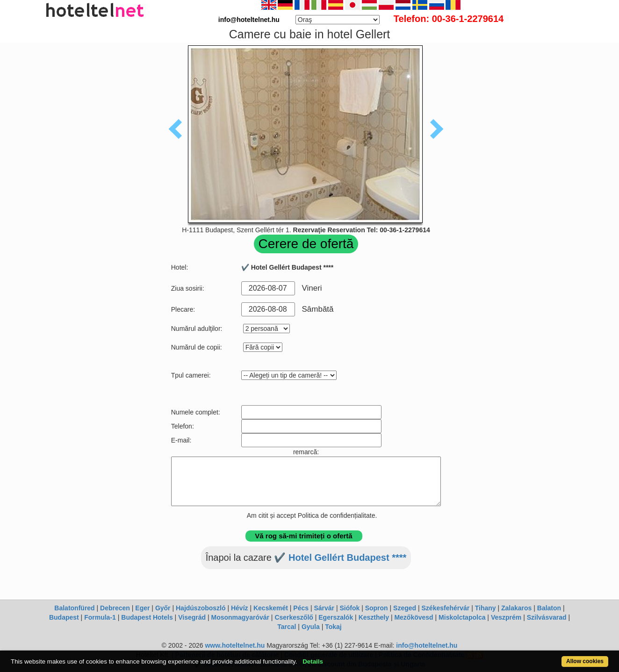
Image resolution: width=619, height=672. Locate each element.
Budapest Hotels (147, 617)
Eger (142, 608)
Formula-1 (100, 617)
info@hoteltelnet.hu (427, 645)
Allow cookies (585, 661)
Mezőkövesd (414, 617)
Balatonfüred (74, 608)
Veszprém (506, 617)
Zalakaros (516, 608)
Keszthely (374, 617)
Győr (163, 608)
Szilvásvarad (547, 617)
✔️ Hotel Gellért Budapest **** (340, 558)
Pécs (301, 608)
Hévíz (240, 608)
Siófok (349, 608)
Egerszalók (336, 617)
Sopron (377, 608)
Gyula (311, 627)
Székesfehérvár (446, 608)
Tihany (486, 608)
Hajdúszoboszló (201, 608)
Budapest (64, 617)
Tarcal (287, 627)
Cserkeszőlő (294, 617)
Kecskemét (271, 608)
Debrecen (115, 608)
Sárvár (324, 608)
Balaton (549, 608)
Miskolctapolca (462, 617)
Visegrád (192, 617)
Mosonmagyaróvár (240, 617)
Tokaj (333, 627)
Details (313, 661)
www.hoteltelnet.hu (235, 645)
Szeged (405, 608)
